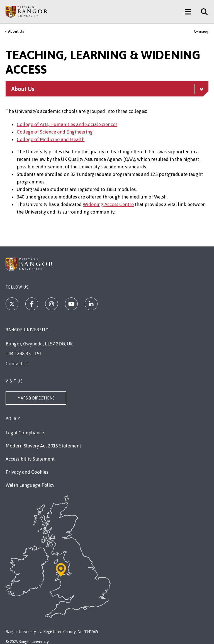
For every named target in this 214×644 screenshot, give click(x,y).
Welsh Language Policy (30, 485)
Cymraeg (201, 31)
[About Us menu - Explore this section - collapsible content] (107, 89)
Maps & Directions (36, 398)
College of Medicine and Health (51, 139)
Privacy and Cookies (27, 472)
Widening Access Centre (108, 204)
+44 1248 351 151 (24, 354)
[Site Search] (202, 12)
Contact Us (17, 364)
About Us (16, 31)
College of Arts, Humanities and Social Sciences (67, 124)
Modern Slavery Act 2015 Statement (43, 446)
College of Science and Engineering (55, 132)
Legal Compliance (25, 433)
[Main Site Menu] (188, 12)
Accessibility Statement (30, 459)
